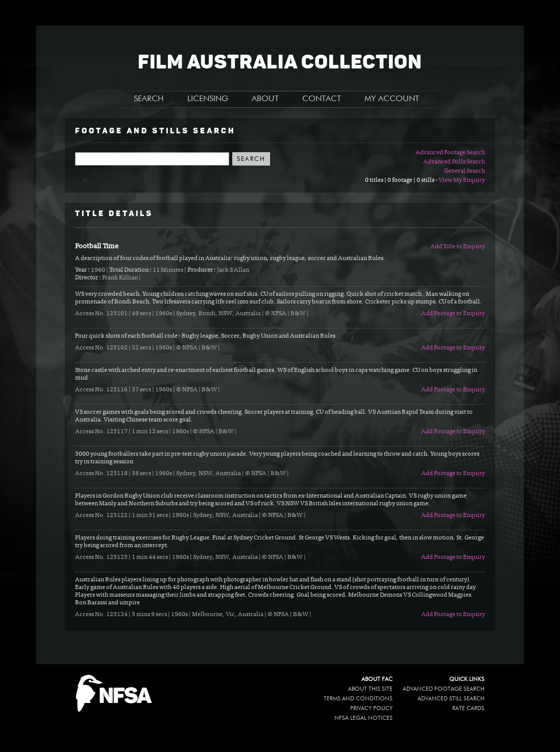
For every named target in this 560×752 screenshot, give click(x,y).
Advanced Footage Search (450, 153)
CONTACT (322, 99)
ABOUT (265, 99)
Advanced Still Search (451, 699)
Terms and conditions (358, 699)
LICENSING (208, 99)
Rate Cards (468, 708)
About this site (370, 689)
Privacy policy (371, 708)
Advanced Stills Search (454, 162)
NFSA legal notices (363, 718)
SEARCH (149, 99)
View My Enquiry (462, 180)
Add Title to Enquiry (458, 247)
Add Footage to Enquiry (453, 314)
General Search (465, 171)
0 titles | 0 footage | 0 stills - (402, 180)
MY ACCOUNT (392, 99)
